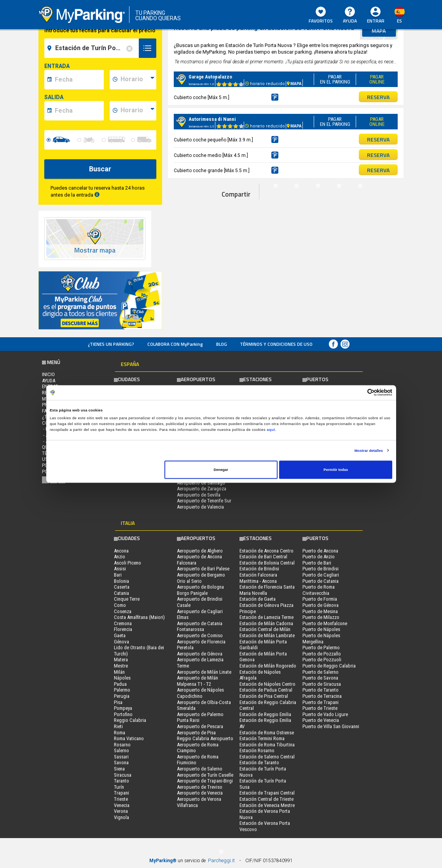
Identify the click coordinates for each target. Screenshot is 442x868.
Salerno (121, 750)
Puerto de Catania (321, 581)
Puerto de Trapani (321, 702)
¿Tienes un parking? (111, 344)
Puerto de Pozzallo (322, 654)
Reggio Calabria (130, 720)
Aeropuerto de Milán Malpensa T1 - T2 (197, 681)
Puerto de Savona (320, 678)
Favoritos (321, 16)
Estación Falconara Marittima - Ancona (258, 578)
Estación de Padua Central (266, 690)
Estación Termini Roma (262, 738)
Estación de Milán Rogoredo (268, 666)
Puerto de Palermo (321, 648)
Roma (120, 733)
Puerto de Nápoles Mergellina (321, 639)
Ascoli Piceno (128, 563)
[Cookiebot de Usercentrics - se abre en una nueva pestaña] (358, 393)
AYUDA (350, 16)
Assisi (120, 569)
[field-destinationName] (93, 48)
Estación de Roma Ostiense (267, 733)
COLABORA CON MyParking (175, 344)
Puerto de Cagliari (321, 575)
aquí (271, 429)
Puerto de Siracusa (322, 684)
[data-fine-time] (137, 111)
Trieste (121, 799)
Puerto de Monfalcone (325, 623)
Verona (121, 811)
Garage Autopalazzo (210, 77)
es (399, 21)
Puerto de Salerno (321, 672)
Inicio (48, 374)
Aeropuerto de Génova (200, 654)
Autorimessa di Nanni (212, 119)
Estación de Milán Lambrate (267, 635)
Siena (119, 769)
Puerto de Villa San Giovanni (331, 726)
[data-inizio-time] (137, 80)
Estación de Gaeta (258, 599)
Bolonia (121, 581)
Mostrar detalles (369, 450)
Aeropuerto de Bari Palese (203, 569)
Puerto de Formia (320, 599)
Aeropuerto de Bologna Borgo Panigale (200, 590)
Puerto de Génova (321, 605)
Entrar (376, 21)
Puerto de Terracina (322, 696)
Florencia (123, 629)
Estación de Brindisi (259, 569)
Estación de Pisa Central (264, 696)
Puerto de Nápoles (321, 629)
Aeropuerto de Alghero (200, 551)
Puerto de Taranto (321, 690)
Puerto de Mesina (320, 611)
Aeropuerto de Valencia (200, 507)
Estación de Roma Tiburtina (267, 745)
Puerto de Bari (317, 563)
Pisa (118, 702)
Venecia (122, 805)
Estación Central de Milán (265, 629)
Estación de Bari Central (263, 557)
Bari (118, 575)
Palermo (122, 690)
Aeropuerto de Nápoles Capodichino (200, 693)
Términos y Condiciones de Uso (276, 344)
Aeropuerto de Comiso (200, 635)
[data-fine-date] (78, 111)
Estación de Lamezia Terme (266, 617)
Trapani (121, 793)
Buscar (100, 169)
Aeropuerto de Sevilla (199, 495)
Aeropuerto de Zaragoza (202, 489)
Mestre (121, 666)
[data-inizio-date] (78, 80)
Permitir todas (336, 470)
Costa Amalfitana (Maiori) (139, 617)
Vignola (121, 817)
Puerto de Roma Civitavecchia (319, 590)
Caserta (122, 587)
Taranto (121, 781)
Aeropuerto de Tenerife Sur (204, 501)
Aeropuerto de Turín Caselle (205, 775)
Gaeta (120, 635)
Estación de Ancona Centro (266, 551)
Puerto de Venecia (321, 720)
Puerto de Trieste (320, 708)
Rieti (118, 726)
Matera (121, 660)
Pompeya (123, 708)
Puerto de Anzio (319, 557)
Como (120, 605)
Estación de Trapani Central (267, 793)
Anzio (120, 557)
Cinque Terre (127, 599)
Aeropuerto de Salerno (200, 769)
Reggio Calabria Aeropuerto (205, 738)
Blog (222, 344)
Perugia (122, 696)
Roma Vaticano (129, 738)
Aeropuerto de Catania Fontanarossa (200, 627)
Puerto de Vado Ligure (325, 714)
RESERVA (378, 97)
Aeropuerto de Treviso (200, 787)
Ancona (121, 551)
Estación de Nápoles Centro (267, 684)
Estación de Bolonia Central (267, 563)
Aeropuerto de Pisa (196, 733)
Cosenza (123, 611)
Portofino (123, 714)
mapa (379, 31)
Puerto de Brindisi (321, 569)
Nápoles (122, 678)
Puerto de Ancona (320, 551)
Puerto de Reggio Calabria (329, 666)
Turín (119, 787)
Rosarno (122, 745)
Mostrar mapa (95, 250)
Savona (121, 763)
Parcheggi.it (221, 860)
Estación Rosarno (257, 750)
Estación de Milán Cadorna (266, 623)
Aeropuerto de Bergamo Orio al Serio (201, 578)
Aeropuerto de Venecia (200, 793)
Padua (120, 684)
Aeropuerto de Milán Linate (204, 672)
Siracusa (123, 775)
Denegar (221, 470)
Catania (121, 593)
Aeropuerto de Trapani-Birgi (205, 781)
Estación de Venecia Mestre (267, 805)
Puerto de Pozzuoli (322, 660)
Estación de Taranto (259, 763)
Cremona (123, 623)
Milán (119, 672)
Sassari (121, 757)
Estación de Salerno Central (267, 757)
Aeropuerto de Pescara (200, 726)
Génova (121, 642)
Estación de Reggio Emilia (265, 714)
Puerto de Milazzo (321, 617)
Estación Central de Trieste (266, 799)
